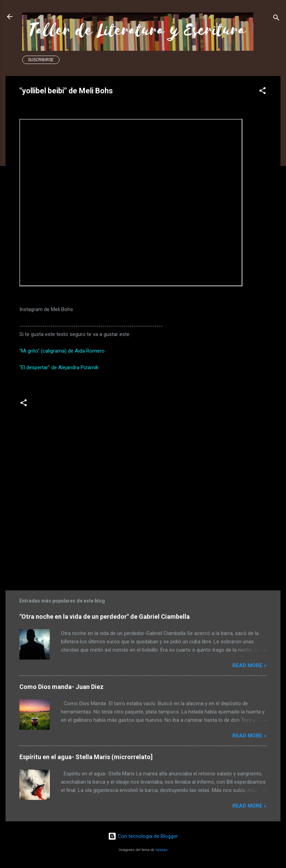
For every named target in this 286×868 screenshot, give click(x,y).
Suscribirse (41, 60)
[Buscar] (276, 19)
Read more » (249, 665)
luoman (162, 850)
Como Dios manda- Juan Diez (61, 687)
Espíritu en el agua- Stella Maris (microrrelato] (86, 757)
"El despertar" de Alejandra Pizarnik (59, 367)
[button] (262, 92)
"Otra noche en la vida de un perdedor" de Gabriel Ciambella (105, 617)
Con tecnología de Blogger (143, 836)
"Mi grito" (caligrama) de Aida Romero (62, 351)
